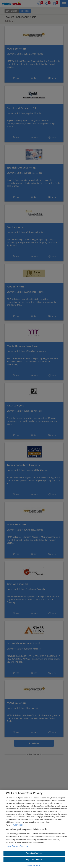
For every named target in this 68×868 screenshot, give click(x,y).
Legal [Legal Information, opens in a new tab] (20, 825)
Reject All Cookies (34, 859)
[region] (34, 829)
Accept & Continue (34, 853)
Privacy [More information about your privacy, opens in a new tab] (15, 825)
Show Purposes (34, 865)
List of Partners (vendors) (17, 846)
